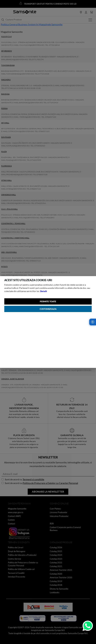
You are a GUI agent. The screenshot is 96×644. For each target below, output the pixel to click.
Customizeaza (48, 309)
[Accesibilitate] (93, 322)
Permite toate (48, 301)
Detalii (44, 291)
